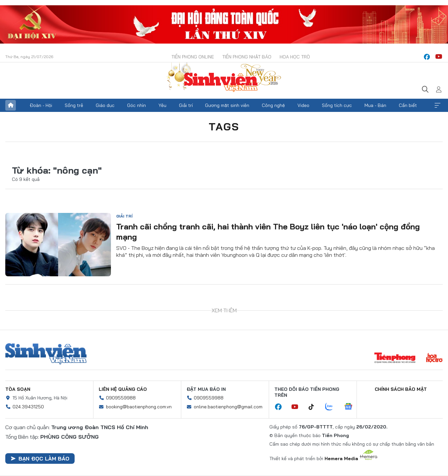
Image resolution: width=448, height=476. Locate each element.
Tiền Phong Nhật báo (247, 57)
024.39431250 (28, 407)
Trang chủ (11, 105)
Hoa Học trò (295, 57)
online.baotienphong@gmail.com (228, 407)
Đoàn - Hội (41, 105)
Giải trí (186, 105)
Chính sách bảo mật (401, 389)
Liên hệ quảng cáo (123, 389)
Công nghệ (273, 105)
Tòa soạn (18, 389)
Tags (224, 126)
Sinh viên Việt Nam (46, 354)
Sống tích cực (337, 105)
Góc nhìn (137, 105)
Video (303, 105)
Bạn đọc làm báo (40, 459)
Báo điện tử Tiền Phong (224, 78)
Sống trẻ (74, 105)
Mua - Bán (375, 105)
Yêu (162, 105)
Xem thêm (437, 105)
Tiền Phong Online (193, 57)
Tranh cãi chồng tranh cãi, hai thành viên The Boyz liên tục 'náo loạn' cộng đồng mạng (268, 232)
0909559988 (121, 398)
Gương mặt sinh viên (227, 105)
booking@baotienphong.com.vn (139, 407)
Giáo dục (105, 105)
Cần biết (408, 105)
